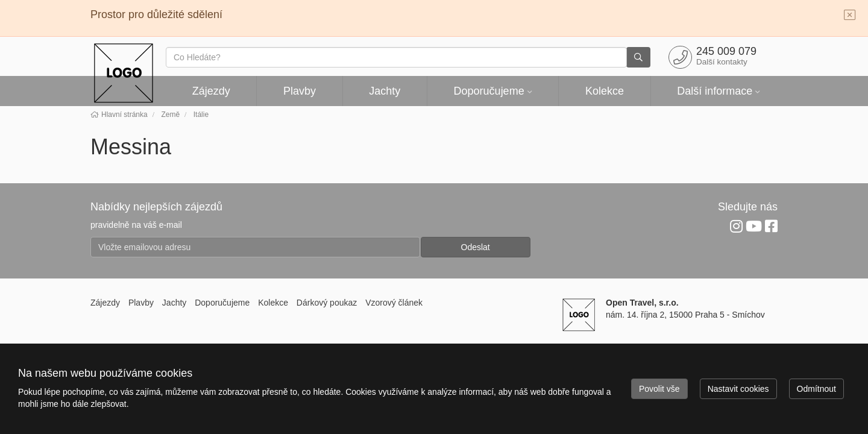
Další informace (715, 91)
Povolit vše (659, 389)
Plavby (300, 91)
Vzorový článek (394, 303)
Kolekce (605, 91)
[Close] (850, 16)
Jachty (385, 91)
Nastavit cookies (738, 389)
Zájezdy (211, 91)
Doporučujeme (489, 91)
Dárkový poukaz (327, 303)
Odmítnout (816, 389)
